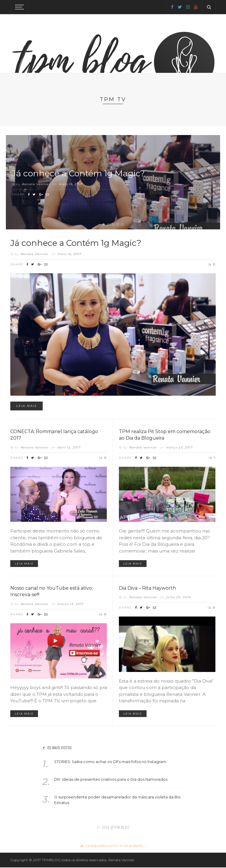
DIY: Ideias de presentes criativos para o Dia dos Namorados (111, 780)
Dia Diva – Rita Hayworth (153, 602)
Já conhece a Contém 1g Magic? (82, 173)
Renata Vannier (36, 184)
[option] (113, 182)
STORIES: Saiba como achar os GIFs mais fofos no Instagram (110, 762)
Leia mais (35, 398)
